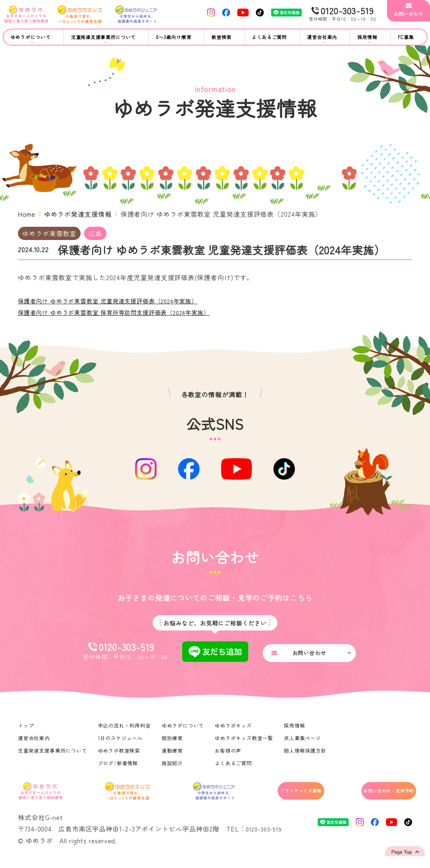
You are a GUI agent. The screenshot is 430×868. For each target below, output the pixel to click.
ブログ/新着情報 (118, 767)
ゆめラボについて (184, 729)
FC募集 (406, 37)
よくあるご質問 (269, 37)
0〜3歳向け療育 (173, 37)
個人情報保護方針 (307, 754)
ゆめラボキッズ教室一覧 (245, 742)
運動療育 (173, 754)
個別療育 (173, 742)
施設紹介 (173, 767)
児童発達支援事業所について (53, 754)
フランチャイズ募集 (273, 796)
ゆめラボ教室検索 (120, 754)
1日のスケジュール (121, 742)
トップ (26, 729)
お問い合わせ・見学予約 (375, 796)
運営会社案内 (34, 742)
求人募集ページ (304, 742)
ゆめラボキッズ (234, 729)
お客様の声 (229, 754)
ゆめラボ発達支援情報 (78, 214)
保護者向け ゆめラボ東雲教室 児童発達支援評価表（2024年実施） (119, 301)
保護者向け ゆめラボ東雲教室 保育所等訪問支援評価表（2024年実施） (125, 312)
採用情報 (296, 729)
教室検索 (221, 37)
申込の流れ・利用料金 (125, 729)
